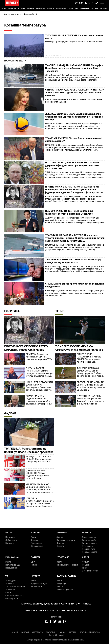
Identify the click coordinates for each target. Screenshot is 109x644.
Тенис (60, 311)
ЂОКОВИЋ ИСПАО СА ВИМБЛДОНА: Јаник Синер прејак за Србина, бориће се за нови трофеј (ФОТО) (90, 372)
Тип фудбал (11, 581)
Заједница (61, 584)
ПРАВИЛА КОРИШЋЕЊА (90, 632)
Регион (34, 565)
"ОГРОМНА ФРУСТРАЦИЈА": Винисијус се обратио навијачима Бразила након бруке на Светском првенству (40, 502)
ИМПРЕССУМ (38, 632)
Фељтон (35, 540)
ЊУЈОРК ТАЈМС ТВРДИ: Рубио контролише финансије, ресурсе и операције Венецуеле (69, 212)
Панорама (84, 8)
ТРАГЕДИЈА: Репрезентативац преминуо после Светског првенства (29, 450)
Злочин (60, 537)
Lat (77, 3)
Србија (63, 604)
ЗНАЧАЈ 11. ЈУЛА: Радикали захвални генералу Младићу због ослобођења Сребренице (39, 400)
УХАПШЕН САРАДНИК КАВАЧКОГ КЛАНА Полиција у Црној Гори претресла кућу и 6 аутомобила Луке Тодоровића (74, 68)
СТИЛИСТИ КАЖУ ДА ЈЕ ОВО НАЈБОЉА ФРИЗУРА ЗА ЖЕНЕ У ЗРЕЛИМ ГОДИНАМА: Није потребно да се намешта (75, 93)
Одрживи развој (66, 576)
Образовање (37, 546)
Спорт (70, 8)
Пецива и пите (89, 549)
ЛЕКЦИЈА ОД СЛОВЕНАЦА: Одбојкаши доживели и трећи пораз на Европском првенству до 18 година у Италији (74, 117)
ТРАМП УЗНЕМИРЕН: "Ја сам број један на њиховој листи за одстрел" (73, 140)
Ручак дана (87, 546)
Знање (60, 587)
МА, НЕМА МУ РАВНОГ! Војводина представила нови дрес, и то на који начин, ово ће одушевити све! (39, 488)
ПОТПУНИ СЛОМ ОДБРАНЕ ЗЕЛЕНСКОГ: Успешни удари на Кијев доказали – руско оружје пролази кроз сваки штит (72, 165)
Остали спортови (90, 571)
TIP (76, 8)
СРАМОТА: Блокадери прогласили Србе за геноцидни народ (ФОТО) (75, 285)
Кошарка (86, 565)
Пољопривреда (13, 565)
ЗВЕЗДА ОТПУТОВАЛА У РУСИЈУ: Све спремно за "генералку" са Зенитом (39, 459)
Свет (33, 562)
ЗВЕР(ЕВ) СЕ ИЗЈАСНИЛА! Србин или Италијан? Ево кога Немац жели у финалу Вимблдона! (91, 386)
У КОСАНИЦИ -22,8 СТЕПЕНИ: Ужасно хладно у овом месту (74, 37)
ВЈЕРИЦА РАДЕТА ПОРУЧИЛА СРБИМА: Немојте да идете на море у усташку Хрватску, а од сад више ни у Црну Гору (39, 372)
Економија (41, 8)
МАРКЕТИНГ (51, 632)
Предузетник (11, 568)
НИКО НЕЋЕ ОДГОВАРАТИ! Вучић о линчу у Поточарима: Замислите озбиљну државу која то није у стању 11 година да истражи (40, 386)
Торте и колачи (89, 537)
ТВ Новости (36, 587)
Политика (12, 311)
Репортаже (61, 8)
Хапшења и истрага (66, 540)
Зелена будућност (65, 590)
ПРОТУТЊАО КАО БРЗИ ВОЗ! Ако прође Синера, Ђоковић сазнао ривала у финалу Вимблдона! (90, 400)
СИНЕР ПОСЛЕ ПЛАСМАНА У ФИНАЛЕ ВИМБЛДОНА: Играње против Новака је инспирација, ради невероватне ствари (89, 358)
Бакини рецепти (89, 543)
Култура (103, 8)
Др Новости (51, 604)
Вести (3, 8)
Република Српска (35, 611)
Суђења (60, 543)
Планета (51, 8)
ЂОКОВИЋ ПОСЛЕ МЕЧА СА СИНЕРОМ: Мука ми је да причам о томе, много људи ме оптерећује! (79, 350)
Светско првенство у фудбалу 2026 (21, 14)
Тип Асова (10, 590)
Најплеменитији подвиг (67, 565)
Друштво (12, 8)
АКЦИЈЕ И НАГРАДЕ (68, 632)
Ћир (81, 3)
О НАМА (15, 632)
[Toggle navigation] (102, 3)
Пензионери (37, 543)
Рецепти (31, 8)
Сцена (51, 611)
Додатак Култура (39, 584)
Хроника (21, 8)
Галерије (61, 611)
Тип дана (10, 584)
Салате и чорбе (89, 540)
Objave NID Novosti (56, 635)
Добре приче (11, 540)
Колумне (9, 543)
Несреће (60, 546)
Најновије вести (15, 61)
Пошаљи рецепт (89, 552)
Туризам (87, 604)
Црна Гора (74, 604)
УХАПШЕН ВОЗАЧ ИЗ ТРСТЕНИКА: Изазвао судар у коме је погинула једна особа (73, 261)
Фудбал (10, 413)
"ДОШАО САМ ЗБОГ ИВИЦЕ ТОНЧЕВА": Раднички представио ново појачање (37, 474)
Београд (94, 8)
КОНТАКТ (25, 632)
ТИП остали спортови (15, 587)
